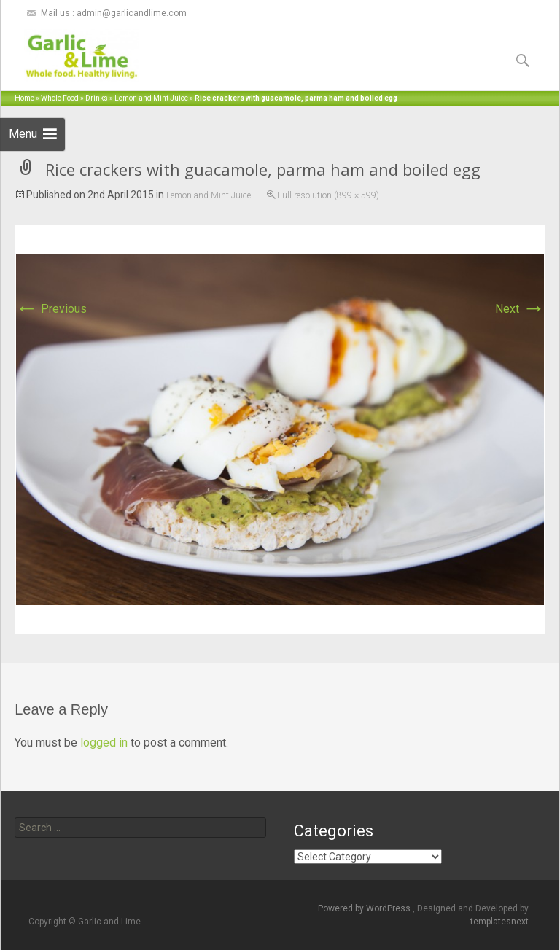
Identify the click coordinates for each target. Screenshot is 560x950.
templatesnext (499, 922)
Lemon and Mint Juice (151, 98)
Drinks (97, 98)
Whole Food (60, 98)
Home (24, 98)
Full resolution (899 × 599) (328, 195)
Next (520, 309)
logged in (104, 743)
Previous (51, 309)
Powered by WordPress (365, 908)
